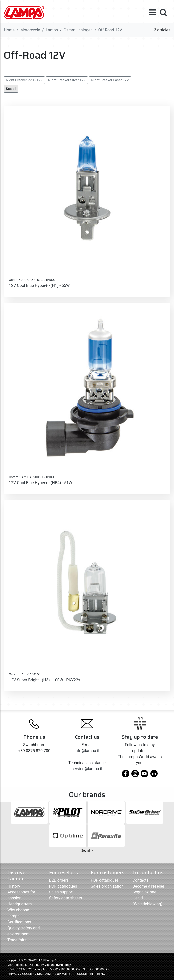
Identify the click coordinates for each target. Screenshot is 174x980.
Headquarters (20, 904)
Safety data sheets (66, 898)
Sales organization (107, 886)
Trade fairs (17, 940)
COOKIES (28, 974)
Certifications (19, 922)
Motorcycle (30, 30)
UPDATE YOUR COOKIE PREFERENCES (83, 974)
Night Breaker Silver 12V (67, 80)
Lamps (52, 30)
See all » (87, 850)
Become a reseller (148, 886)
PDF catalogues (63, 886)
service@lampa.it (87, 769)
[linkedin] (154, 775)
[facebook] (126, 775)
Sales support (61, 892)
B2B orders (59, 880)
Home (9, 30)
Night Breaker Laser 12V (110, 80)
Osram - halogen (78, 30)
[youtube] (144, 775)
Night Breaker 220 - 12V (24, 80)
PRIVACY (13, 974)
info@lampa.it (87, 751)
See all (11, 89)
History (14, 886)
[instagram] (135, 775)
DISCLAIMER (46, 974)
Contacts (140, 880)
